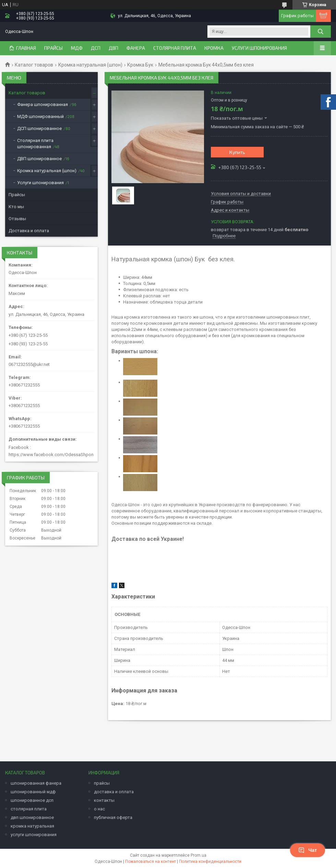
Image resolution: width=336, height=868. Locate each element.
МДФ (77, 48)
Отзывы (17, 219)
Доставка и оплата (29, 231)
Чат (308, 850)
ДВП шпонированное (39, 159)
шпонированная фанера (36, 783)
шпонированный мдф (33, 792)
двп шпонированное (32, 817)
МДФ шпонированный (40, 116)
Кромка (214, 48)
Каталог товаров (34, 65)
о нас (99, 809)
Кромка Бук (140, 65)
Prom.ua (199, 855)
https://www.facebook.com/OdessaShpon (51, 455)
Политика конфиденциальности (210, 861)
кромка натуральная (32, 826)
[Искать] (321, 32)
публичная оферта (113, 817)
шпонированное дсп (32, 800)
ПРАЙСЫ (53, 48)
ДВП (113, 48)
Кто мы (16, 207)
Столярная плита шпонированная (35, 144)
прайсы (102, 783)
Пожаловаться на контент (151, 861)
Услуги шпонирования (259, 48)
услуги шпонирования (34, 835)
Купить (237, 152)
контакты (104, 800)
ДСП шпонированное (39, 128)
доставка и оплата (114, 792)
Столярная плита (175, 48)
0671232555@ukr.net (29, 364)
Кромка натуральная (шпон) (90, 65)
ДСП (96, 48)
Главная (26, 48)
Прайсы (17, 195)
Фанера (136, 48)
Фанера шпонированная (43, 104)
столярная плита (29, 809)
